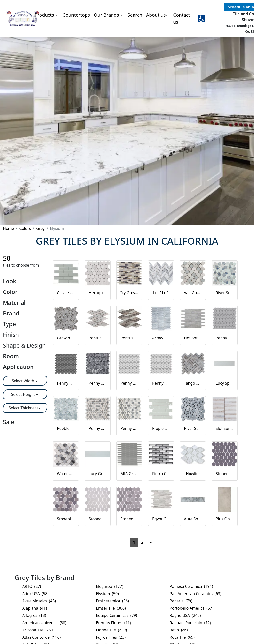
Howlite (193, 474)
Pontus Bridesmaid (98, 338)
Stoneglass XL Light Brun (129, 519)
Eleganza (110, 586)
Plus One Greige (225, 519)
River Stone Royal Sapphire (225, 293)
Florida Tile (111, 630)
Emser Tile (111, 608)
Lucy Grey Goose (98, 474)
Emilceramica (112, 601)
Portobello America (191, 608)
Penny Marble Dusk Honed (98, 428)
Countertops (76, 31)
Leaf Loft (161, 293)
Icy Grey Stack (129, 293)
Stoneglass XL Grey (225, 474)
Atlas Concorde (41, 637)
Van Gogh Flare (193, 293)
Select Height (23, 394)
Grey (40, 228)
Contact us (181, 34)
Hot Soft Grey (193, 338)
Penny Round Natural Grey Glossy (161, 383)
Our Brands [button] (107, 31)
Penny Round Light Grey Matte (129, 383)
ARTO (32, 586)
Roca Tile (182, 637)
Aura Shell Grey (193, 519)
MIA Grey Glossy (129, 474)
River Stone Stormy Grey (193, 428)
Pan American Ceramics (195, 594)
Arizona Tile (38, 630)
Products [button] (45, 31)
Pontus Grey (129, 338)
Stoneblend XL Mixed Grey (66, 519)
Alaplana (35, 608)
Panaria (181, 601)
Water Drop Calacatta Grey (66, 474)
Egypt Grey (161, 519)
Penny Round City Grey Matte (225, 338)
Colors (25, 228)
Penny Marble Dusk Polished (129, 428)
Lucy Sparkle (225, 383)
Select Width (23, 381)
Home (8, 228)
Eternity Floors (114, 623)
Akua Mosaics (39, 601)
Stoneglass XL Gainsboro (98, 519)
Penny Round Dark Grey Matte (66, 383)
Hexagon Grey (98, 293)
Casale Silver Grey (66, 293)
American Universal (44, 623)
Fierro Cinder (161, 474)
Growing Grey (66, 338)
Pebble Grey (66, 428)
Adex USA (35, 594)
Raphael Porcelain (190, 623)
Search (135, 31)
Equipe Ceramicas (117, 615)
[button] (201, 35)
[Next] (151, 542)
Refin (179, 630)
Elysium (107, 594)
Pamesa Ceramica (191, 586)
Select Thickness (24, 408)
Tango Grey (193, 383)
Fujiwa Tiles (111, 637)
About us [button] (156, 31)
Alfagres (34, 615)
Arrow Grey (161, 338)
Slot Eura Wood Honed (225, 428)
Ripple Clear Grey (161, 428)
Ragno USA (185, 615)
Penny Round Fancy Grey (98, 383)
